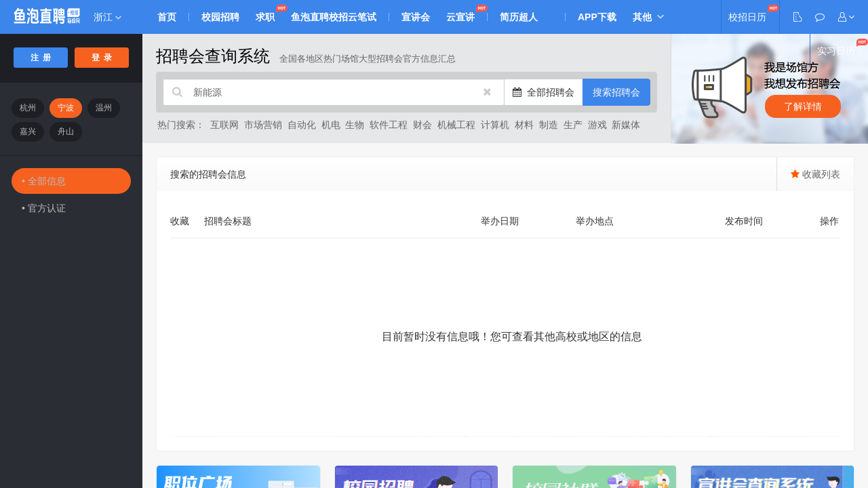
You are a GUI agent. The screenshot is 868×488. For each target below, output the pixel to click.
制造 (549, 125)
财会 (422, 125)
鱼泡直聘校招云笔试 (334, 17)
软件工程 (389, 125)
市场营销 (263, 125)
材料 (524, 125)
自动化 (302, 125)
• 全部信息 (44, 181)
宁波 (66, 108)
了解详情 (803, 106)
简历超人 (519, 17)
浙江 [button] (107, 17)
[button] (846, 17)
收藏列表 (815, 174)
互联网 (224, 125)
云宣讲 (460, 17)
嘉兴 (28, 131)
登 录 (102, 58)
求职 (265, 17)
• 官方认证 (44, 208)
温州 (104, 108)
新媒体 (626, 125)
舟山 (66, 131)
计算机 (495, 125)
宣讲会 (416, 17)
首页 (167, 17)
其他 (642, 17)
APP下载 (597, 17)
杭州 (28, 108)
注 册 (41, 58)
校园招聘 (220, 17)
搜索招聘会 (616, 92)
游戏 (597, 125)
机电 (331, 125)
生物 (355, 125)
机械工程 (456, 125)
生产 (573, 125)
